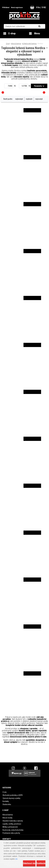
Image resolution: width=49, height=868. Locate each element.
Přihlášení (6, 7)
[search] (43, 26)
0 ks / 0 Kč (41, 7)
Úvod (8, 44)
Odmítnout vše (29, 863)
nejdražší (29, 99)
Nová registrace (17, 7)
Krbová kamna (16, 44)
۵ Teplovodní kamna (30, 44)
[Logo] (24, 16)
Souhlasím (41, 863)
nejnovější (39, 99)
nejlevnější (19, 99)
